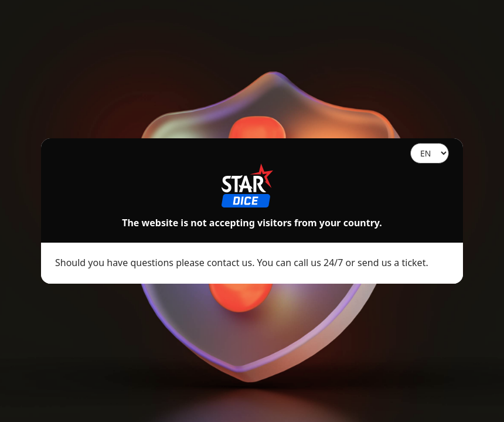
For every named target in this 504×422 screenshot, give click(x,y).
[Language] (430, 153)
